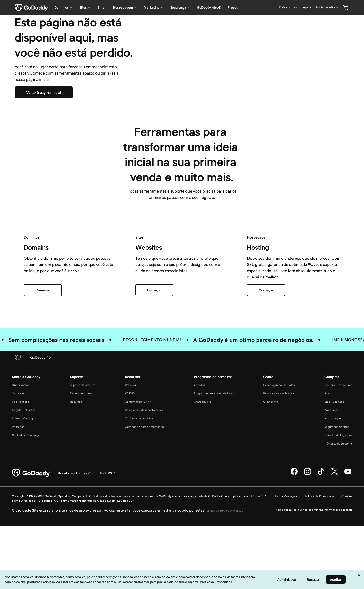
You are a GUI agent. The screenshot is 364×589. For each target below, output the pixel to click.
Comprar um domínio (338, 465)
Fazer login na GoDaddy (279, 465)
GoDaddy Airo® (209, 7)
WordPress (331, 490)
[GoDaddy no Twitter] (335, 554)
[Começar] (43, 370)
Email (102, 7)
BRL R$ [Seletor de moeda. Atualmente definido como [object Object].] (109, 553)
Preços (233, 7)
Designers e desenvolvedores (144, 490)
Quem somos (21, 465)
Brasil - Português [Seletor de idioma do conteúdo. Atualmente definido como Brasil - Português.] (75, 553)
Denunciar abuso (81, 473)
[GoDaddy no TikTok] (321, 554)
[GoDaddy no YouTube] (348, 554)
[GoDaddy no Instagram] (308, 554)
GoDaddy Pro (203, 482)
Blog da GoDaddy (23, 490)
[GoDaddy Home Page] (31, 553)
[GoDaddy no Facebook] (294, 554)
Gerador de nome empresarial (145, 507)
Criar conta (271, 482)
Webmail (131, 465)
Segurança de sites (337, 507)
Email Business (334, 482)
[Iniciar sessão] (328, 7)
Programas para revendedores (214, 473)
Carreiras (18, 473)
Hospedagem (333, 498)
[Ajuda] (307, 7)
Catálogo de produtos (139, 498)
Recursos (76, 482)
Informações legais (24, 498)
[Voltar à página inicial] (44, 132)
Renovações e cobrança (279, 473)
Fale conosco (20, 482)
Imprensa (18, 507)
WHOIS (130, 473)
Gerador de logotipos (338, 515)
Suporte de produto (83, 465)
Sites (328, 473)
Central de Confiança (26, 515)
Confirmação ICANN (138, 482)
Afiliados (199, 465)
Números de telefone (338, 523)
